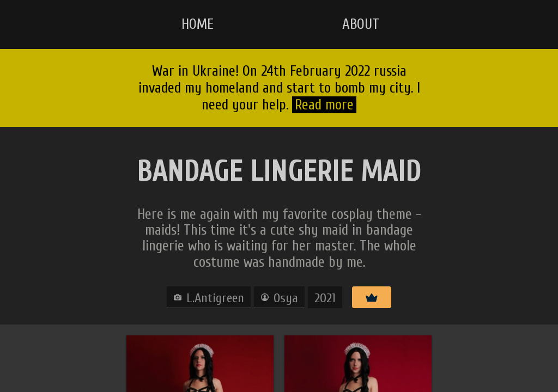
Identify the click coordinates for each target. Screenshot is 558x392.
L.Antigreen (215, 298)
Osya (286, 298)
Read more (324, 105)
